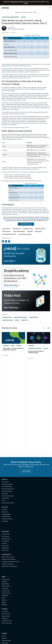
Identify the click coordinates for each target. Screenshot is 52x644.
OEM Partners (5, 618)
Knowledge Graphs (6, 514)
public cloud (38, 231)
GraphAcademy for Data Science (9, 566)
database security (28, 229)
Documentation (5, 536)
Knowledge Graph (7, 317)
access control (6, 229)
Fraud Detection (34, 317)
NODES (4, 598)
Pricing (3, 501)
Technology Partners (7, 621)
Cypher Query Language (7, 496)
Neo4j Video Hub (6, 591)
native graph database (19, 231)
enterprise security (40, 229)
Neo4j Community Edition (8, 503)
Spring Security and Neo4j (19, 114)
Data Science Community (8, 564)
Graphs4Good (5, 643)
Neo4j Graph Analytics (7, 487)
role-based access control (9, 234)
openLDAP (30, 231)
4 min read (6, 355)
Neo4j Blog (4, 581)
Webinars (4, 602)
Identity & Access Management (11, 17)
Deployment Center (6, 539)
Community (4, 543)
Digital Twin (24, 320)
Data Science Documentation (9, 559)
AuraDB (17, 320)
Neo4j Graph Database (7, 484)
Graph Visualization (8, 320)
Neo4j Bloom (5, 494)
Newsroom (4, 638)
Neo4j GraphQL (5, 498)
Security (23, 17)
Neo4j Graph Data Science (8, 489)
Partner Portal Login (7, 623)
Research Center (6, 586)
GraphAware (36, 112)
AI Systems (4, 510)
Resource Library (6, 579)
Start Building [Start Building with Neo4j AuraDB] (26, 471)
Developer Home (6, 534)
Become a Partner (6, 614)
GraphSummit (5, 595)
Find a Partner (5, 611)
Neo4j (5, 69)
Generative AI (5, 512)
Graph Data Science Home (8, 557)
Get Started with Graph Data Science (11, 562)
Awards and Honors (6, 641)
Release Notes (5, 550)
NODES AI (4, 600)
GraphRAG (4, 605)
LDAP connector (7, 231)
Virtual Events (5, 546)
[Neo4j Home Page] (5, 8)
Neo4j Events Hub (6, 593)
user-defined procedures (25, 234)
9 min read (31, 358)
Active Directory (17, 229)
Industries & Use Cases (7, 519)
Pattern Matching (6, 517)
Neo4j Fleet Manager (7, 491)
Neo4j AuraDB (5, 482)
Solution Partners (6, 616)
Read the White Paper (26, 224)
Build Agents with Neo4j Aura (20, 2)
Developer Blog (5, 541)
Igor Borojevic (11, 27)
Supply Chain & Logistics (20, 317)
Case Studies (5, 521)
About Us (4, 636)
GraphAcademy (5, 548)
